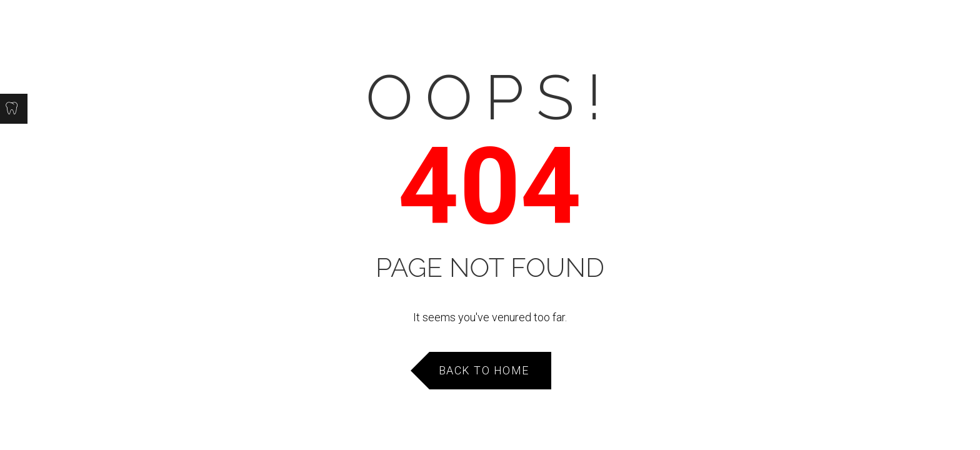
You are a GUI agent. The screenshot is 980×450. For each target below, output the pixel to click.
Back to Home (484, 370)
